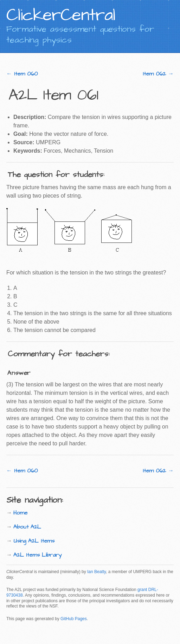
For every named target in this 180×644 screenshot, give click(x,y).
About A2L (27, 527)
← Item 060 (22, 74)
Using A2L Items (34, 541)
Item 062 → (158, 74)
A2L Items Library (38, 555)
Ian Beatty (97, 572)
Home (20, 513)
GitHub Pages (74, 619)
